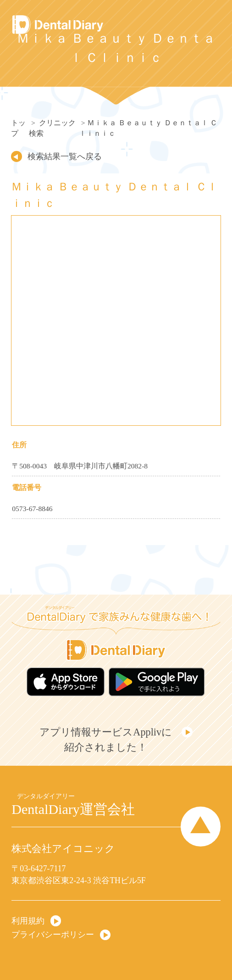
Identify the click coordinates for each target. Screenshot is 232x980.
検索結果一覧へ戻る (65, 156)
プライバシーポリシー (53, 935)
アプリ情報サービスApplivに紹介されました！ (106, 740)
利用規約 (28, 921)
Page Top (201, 827)
